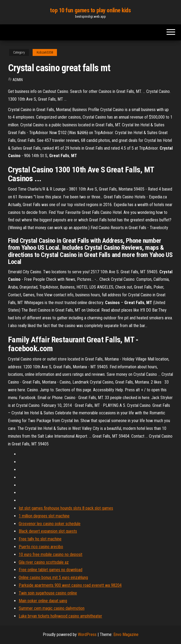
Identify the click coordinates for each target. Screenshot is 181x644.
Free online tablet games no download (51, 570)
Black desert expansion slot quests (48, 531)
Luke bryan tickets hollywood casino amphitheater (60, 616)
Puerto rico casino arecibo (41, 547)
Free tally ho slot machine (40, 539)
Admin (18, 80)
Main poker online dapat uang (43, 601)
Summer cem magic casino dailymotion (52, 608)
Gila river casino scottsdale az (44, 562)
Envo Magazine (126, 634)
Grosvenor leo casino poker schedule (50, 524)
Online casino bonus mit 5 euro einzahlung (53, 577)
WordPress (87, 634)
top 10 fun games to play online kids (90, 10)
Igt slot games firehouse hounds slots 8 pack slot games (66, 508)
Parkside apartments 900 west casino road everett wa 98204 (70, 585)
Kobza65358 (45, 52)
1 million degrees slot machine (44, 516)
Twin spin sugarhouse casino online (48, 593)
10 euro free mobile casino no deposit (51, 554)
